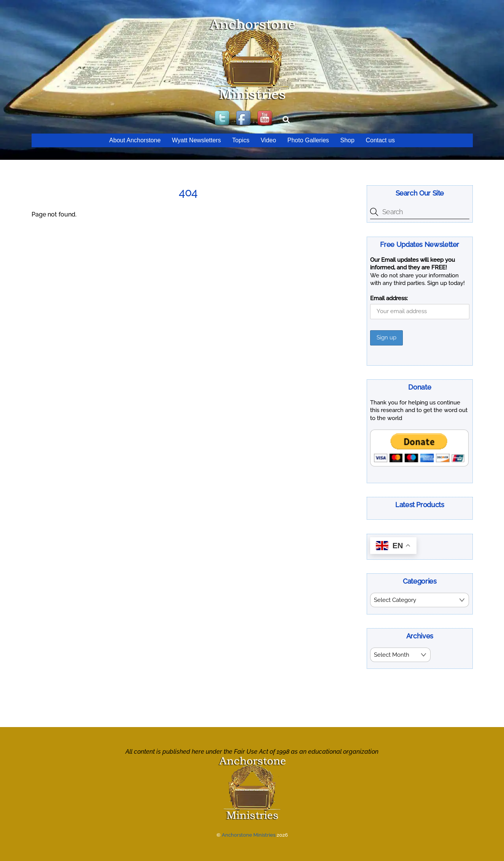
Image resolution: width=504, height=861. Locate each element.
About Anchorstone (135, 140)
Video (268, 140)
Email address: (389, 298)
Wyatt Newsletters (196, 140)
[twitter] (223, 119)
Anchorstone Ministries (249, 834)
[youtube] (266, 119)
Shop (347, 140)
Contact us (380, 140)
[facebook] (244, 119)
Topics (241, 140)
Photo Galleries (308, 140)
